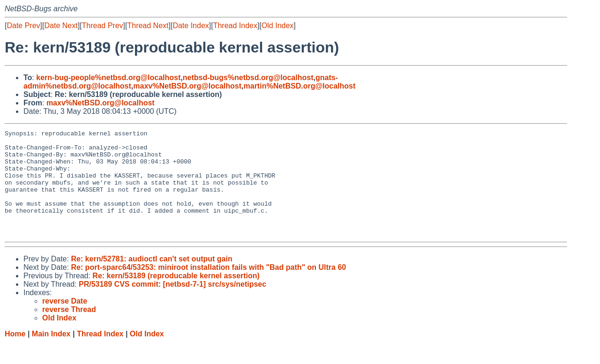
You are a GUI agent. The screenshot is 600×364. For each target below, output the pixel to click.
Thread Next (148, 26)
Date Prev (23, 26)
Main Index (51, 355)
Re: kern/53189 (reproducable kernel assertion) (176, 297)
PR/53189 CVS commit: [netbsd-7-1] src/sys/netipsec (172, 305)
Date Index (191, 26)
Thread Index (235, 26)
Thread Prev (103, 26)
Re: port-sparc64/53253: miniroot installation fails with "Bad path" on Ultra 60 (208, 288)
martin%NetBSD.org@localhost (300, 86)
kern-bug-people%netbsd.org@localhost (108, 78)
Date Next (61, 26)
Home (15, 355)
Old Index (277, 26)
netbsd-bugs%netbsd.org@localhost (248, 78)
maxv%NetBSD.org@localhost (187, 86)
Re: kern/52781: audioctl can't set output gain (151, 280)
